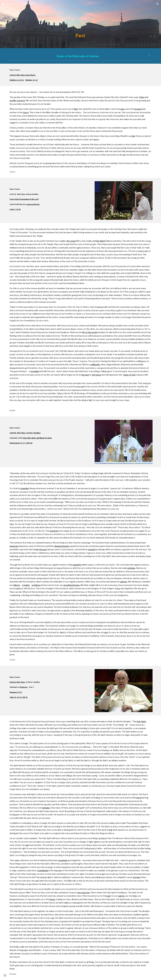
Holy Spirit (141, 721)
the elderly (101, 241)
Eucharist (54, 531)
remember (25, 488)
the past (85, 375)
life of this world (90, 332)
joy (118, 588)
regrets (121, 896)
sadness (124, 582)
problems (36, 585)
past (122, 109)
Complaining (43, 870)
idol (133, 136)
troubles (26, 585)
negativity (77, 565)
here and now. (84, 893)
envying (136, 877)
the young (71, 241)
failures (17, 585)
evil (111, 830)
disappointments (62, 546)
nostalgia (35, 371)
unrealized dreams (71, 585)
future (26, 112)
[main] (80, 24)
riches (142, 97)
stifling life (95, 365)
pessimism (63, 860)
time (76, 109)
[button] (3, 4)
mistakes (131, 568)
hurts (139, 798)
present (138, 109)
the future (97, 375)
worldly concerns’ (17, 101)
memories (14, 546)
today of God (129, 375)
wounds (92, 549)
